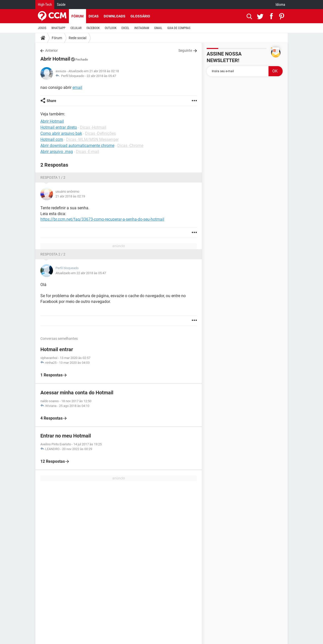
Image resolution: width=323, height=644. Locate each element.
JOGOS (42, 28)
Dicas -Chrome (130, 146)
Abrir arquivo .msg (57, 152)
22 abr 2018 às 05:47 (101, 76)
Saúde (61, 5)
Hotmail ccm (52, 139)
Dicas (94, 16)
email (77, 87)
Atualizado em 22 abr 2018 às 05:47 (81, 273)
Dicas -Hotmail (93, 127)
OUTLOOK (111, 28)
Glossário (140, 16)
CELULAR (76, 28)
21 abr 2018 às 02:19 (70, 196)
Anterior (51, 50)
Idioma (280, 5)
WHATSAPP (58, 28)
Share (51, 101)
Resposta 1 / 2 (53, 177)
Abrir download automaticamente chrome (77, 146)
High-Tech (45, 5)
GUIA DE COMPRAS (179, 28)
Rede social (77, 38)
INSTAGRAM (142, 28)
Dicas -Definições (100, 133)
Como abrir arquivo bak (61, 133)
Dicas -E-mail (88, 152)
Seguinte (185, 50)
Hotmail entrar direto (59, 127)
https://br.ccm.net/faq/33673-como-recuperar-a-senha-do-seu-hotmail (102, 219)
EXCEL (125, 28)
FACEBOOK (93, 28)
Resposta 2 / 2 (53, 254)
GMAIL (158, 28)
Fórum (77, 16)
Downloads (115, 16)
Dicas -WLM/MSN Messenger (92, 139)
